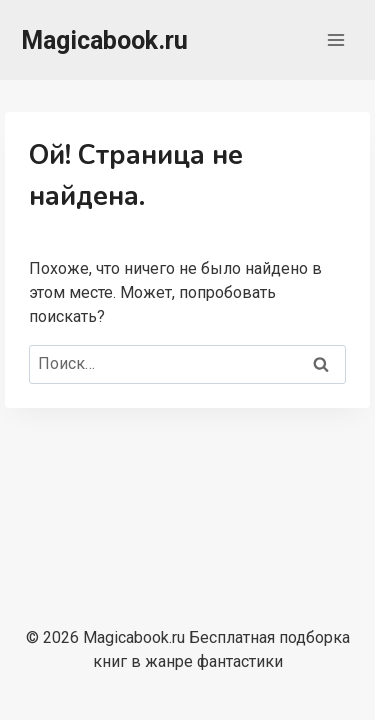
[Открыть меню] (335, 39)
